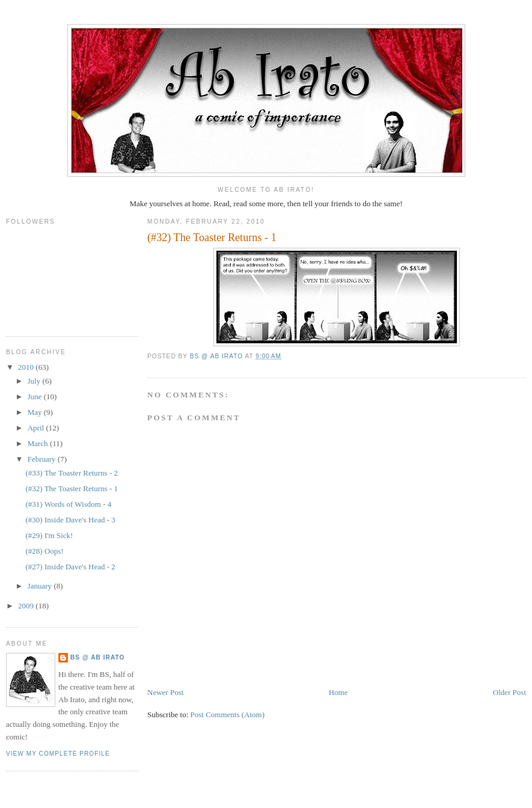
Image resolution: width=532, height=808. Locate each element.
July (35, 381)
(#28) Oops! (44, 551)
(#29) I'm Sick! (49, 535)
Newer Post (165, 692)
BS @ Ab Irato (97, 657)
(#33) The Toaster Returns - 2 (72, 473)
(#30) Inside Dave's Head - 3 (70, 520)
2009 (27, 606)
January (41, 586)
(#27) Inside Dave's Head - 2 (70, 567)
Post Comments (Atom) (228, 715)
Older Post (509, 692)
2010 (27, 367)
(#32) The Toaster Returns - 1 (72, 488)
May (36, 412)
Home (338, 692)
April (37, 428)
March (39, 443)
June (36, 396)
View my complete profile (58, 754)
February (43, 459)
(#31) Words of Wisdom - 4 (68, 504)
